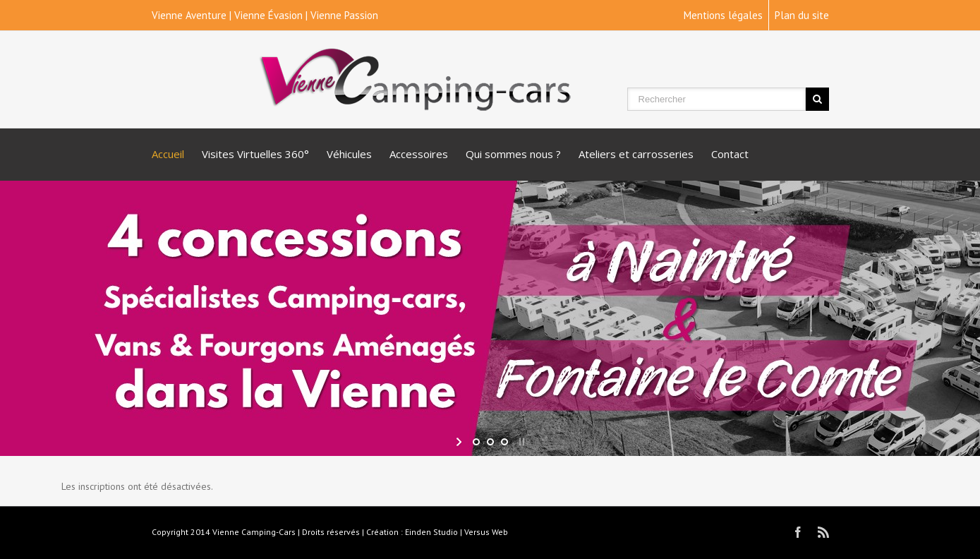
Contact (730, 154)
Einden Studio (431, 532)
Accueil (168, 154)
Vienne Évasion (268, 15)
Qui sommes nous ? (513, 154)
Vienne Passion (344, 15)
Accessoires (419, 154)
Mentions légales (723, 15)
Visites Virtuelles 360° (255, 154)
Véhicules (349, 154)
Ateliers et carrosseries (636, 154)
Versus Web (486, 532)
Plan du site (802, 15)
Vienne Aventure (189, 15)
